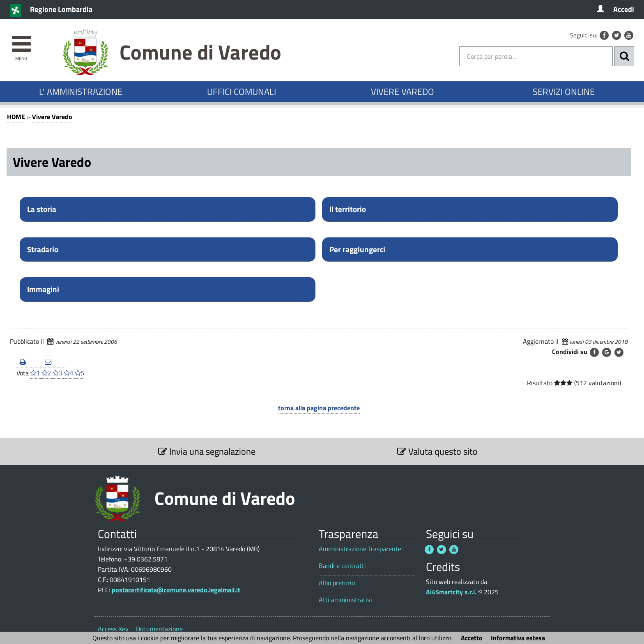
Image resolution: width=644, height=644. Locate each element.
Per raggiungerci (357, 249)
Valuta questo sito (437, 451)
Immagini (43, 289)
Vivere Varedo (52, 117)
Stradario (43, 249)
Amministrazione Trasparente (360, 549)
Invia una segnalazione (207, 451)
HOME (16, 117)
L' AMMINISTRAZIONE (81, 92)
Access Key (113, 629)
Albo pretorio (337, 583)
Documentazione (159, 629)
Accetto (472, 638)
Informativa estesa (518, 638)
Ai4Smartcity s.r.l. (451, 592)
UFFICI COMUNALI (241, 92)
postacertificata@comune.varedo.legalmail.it (176, 590)
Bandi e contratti (342, 566)
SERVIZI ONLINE (564, 92)
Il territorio (348, 209)
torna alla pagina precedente (319, 408)
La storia (42, 209)
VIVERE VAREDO (402, 92)
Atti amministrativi (345, 600)
